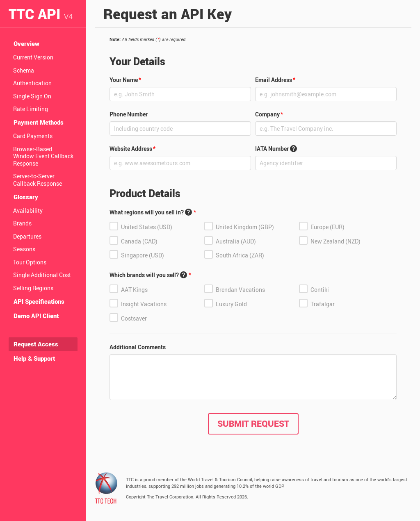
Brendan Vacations (240, 290)
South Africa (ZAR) (240, 255)
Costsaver (134, 318)
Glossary (26, 197)
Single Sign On (32, 96)
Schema (24, 70)
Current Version (33, 57)
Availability (28, 210)
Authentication (32, 83)
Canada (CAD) (139, 241)
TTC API (41, 14)
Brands (22, 223)
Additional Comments (138, 347)
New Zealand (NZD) (336, 241)
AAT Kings (134, 290)
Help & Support (34, 358)
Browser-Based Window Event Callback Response (43, 156)
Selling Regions (33, 288)
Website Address (131, 149)
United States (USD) (147, 227)
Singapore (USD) (143, 255)
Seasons (24, 249)
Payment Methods (39, 122)
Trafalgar (323, 304)
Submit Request (253, 423)
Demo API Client (36, 316)
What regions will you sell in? (151, 212)
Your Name (124, 80)
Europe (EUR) (328, 227)
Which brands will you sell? (148, 275)
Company (267, 114)
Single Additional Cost (42, 275)
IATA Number (276, 149)
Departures (27, 236)
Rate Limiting (31, 109)
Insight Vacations (144, 304)
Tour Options (30, 262)
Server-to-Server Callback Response (38, 180)
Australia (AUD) (236, 241)
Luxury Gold (231, 304)
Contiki (320, 290)
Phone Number (129, 114)
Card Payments (33, 136)
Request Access (36, 344)
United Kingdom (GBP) (245, 227)
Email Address (274, 80)
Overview (26, 43)
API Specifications (39, 301)
